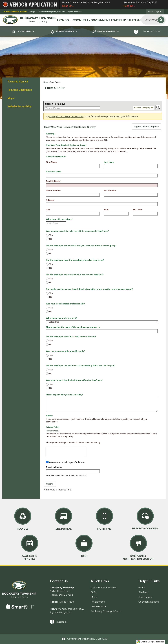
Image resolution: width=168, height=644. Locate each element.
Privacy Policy (52, 431)
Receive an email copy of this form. (68, 462)
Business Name (54, 172)
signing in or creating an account (66, 116)
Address (50, 200)
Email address (54, 467)
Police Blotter (98, 607)
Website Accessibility (20, 106)
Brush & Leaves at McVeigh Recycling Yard (90, 5)
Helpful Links (149, 581)
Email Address (54, 181)
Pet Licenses (98, 602)
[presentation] (66, 452)
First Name (51, 162)
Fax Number (110, 191)
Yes (51, 235)
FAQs (94, 592)
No (51, 239)
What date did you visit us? (59, 219)
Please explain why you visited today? (64, 395)
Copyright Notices (149, 602)
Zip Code (137, 210)
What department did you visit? (62, 318)
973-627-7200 (66, 602)
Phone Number (53, 191)
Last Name (109, 162)
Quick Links (100, 581)
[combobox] (56, 223)
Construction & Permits (104, 588)
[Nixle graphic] (136, 32)
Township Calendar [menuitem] (126, 20)
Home (46, 82)
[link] (155, 12)
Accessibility (145, 597)
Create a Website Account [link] (16, 12)
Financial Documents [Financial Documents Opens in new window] (20, 90)
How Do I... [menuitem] (65, 20)
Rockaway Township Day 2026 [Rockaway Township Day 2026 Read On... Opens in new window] (145, 5)
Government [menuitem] (100, 20)
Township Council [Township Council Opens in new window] (18, 82)
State (107, 210)
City (48, 210)
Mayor (11, 98)
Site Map (143, 592)
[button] (161, 20)
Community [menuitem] (81, 20)
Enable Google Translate (150, 642)
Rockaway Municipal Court (106, 611)
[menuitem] (21, 82)
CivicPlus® (102, 639)
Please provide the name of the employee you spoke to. (73, 327)
